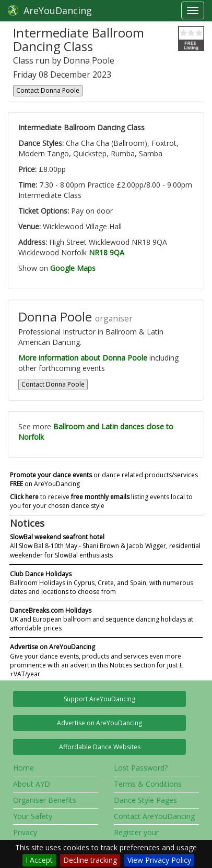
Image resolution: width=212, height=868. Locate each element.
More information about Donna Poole (83, 358)
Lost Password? (141, 768)
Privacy (25, 832)
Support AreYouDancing (99, 699)
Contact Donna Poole (48, 90)
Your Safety (33, 816)
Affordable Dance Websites (100, 747)
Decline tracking (90, 860)
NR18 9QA (107, 252)
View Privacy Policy (159, 860)
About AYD (32, 784)
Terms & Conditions (148, 784)
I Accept (39, 860)
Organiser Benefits (45, 800)
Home (23, 768)
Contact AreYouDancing (154, 816)
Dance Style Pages (145, 800)
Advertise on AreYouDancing (99, 723)
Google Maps (73, 268)
